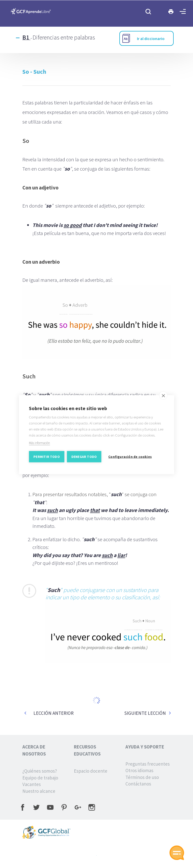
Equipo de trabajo (40, 778)
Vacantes (32, 784)
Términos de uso (142, 777)
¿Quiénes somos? (40, 771)
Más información (39, 445)
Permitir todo (47, 459)
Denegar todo (84, 459)
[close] (163, 398)
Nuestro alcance (39, 791)
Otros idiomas (139, 770)
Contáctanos (138, 784)
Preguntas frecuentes (148, 764)
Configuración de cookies (130, 459)
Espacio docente (91, 771)
